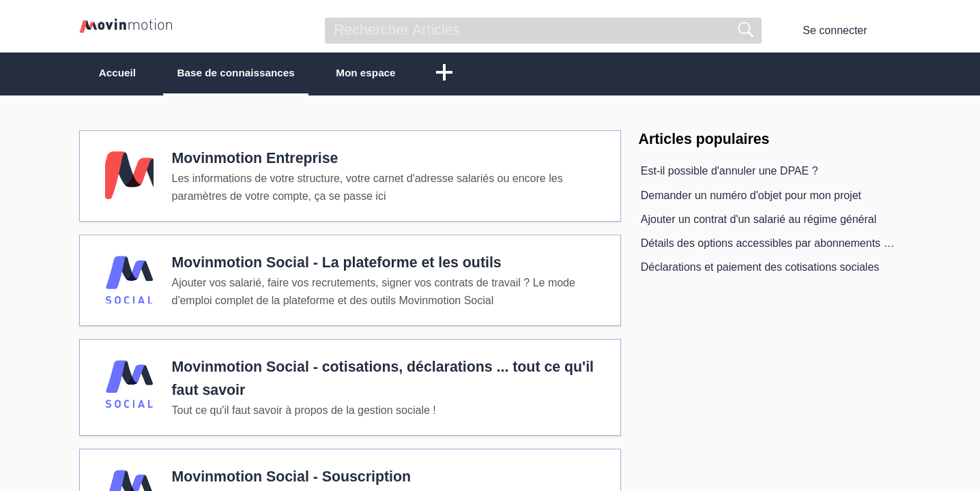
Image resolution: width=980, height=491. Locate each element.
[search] (543, 31)
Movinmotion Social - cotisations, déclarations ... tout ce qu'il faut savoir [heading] (384, 387)
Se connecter (835, 30)
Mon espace (392, 73)
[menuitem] (892, 31)
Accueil (122, 73)
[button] (475, 74)
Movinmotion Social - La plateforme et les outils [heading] (338, 268)
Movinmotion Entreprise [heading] (257, 161)
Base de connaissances (251, 73)
